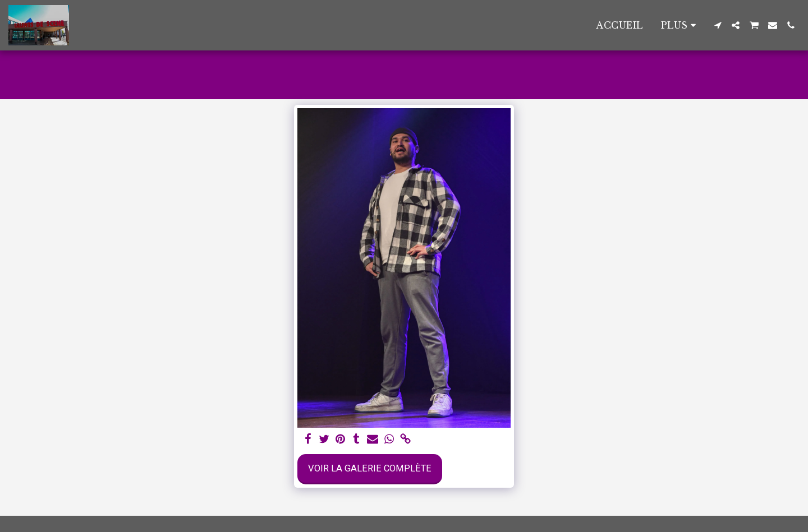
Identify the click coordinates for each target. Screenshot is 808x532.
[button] (718, 25)
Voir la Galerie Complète (370, 468)
